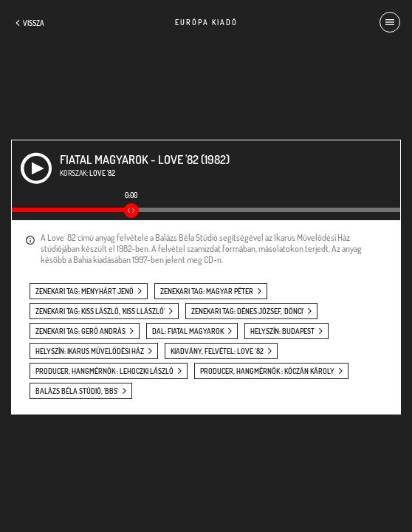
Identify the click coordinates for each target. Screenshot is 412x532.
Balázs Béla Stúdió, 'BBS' (77, 391)
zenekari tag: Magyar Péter (207, 291)
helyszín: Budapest (282, 331)
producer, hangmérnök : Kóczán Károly (267, 371)
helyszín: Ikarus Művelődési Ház (90, 351)
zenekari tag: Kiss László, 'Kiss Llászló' (100, 311)
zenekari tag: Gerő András (80, 331)
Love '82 (102, 173)
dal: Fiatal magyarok (188, 331)
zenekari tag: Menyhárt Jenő (85, 291)
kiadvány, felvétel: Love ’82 (217, 351)
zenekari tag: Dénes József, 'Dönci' (247, 311)
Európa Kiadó (206, 22)
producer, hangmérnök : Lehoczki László (104, 371)
